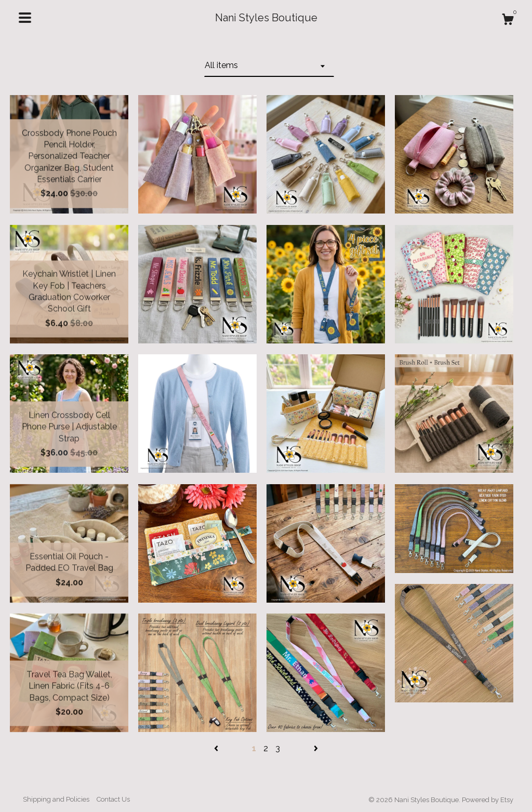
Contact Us (113, 799)
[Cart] (508, 21)
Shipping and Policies (56, 799)
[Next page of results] (316, 748)
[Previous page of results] (217, 748)
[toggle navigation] (25, 18)
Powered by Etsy (488, 800)
